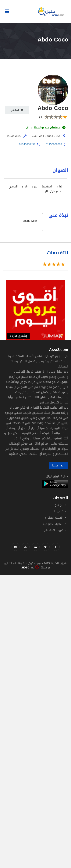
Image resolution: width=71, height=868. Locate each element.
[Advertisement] (35, 611)
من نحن (59, 505)
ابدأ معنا (59, 466)
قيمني (17, 110)
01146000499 (27, 144)
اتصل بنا (59, 511)
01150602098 (54, 144)
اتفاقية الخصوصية (53, 524)
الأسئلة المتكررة (54, 518)
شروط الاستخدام (54, 530)
